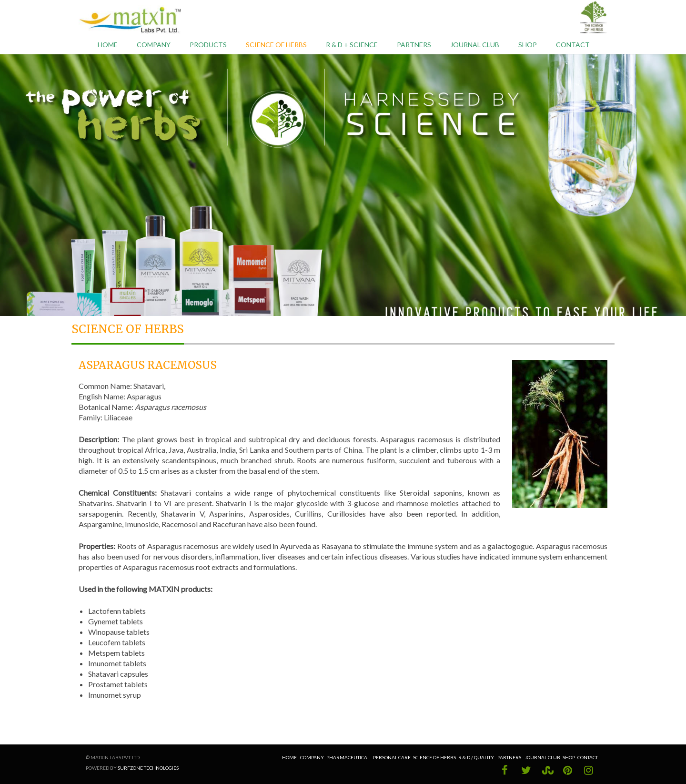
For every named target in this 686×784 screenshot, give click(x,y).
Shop (528, 45)
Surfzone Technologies (148, 768)
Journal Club (475, 45)
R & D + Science (352, 45)
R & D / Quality (477, 757)
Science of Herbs (276, 45)
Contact (573, 45)
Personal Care (392, 757)
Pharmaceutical (348, 757)
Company (154, 45)
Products (208, 45)
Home (108, 45)
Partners (414, 45)
